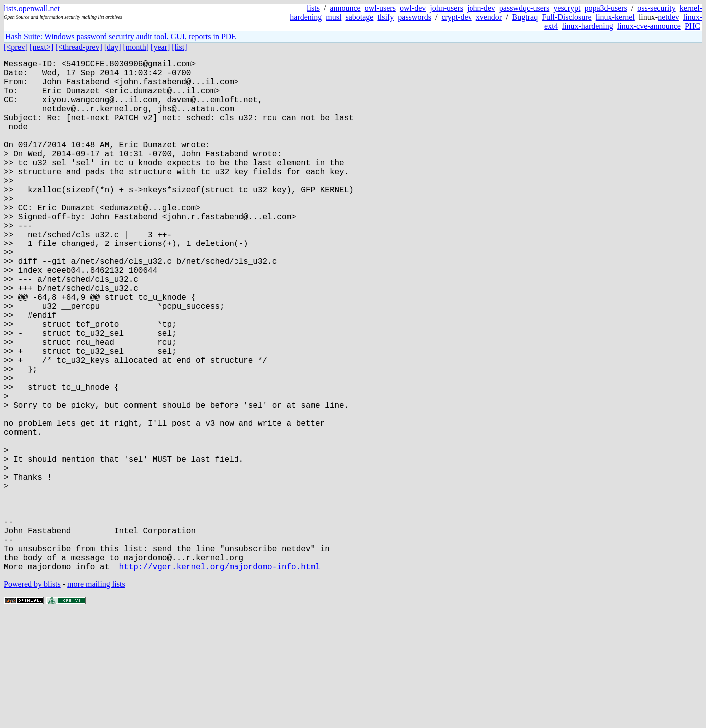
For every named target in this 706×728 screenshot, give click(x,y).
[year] (160, 47)
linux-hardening (588, 26)
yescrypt (567, 8)
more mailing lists (96, 698)
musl (334, 17)
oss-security (656, 8)
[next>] (42, 47)
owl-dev (413, 8)
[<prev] (16, 47)
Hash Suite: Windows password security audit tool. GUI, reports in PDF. (121, 37)
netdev (668, 17)
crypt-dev (456, 17)
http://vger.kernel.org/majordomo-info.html (219, 680)
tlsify (385, 17)
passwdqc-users (524, 8)
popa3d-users (605, 8)
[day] (113, 47)
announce (345, 8)
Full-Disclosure (567, 17)
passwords (414, 17)
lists (313, 8)
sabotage (359, 17)
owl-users (380, 8)
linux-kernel (615, 17)
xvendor (489, 17)
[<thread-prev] (79, 47)
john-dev (481, 8)
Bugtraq (525, 17)
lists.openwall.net (32, 9)
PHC (692, 26)
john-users (446, 8)
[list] (179, 47)
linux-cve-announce (649, 26)
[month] (136, 47)
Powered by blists (32, 698)
